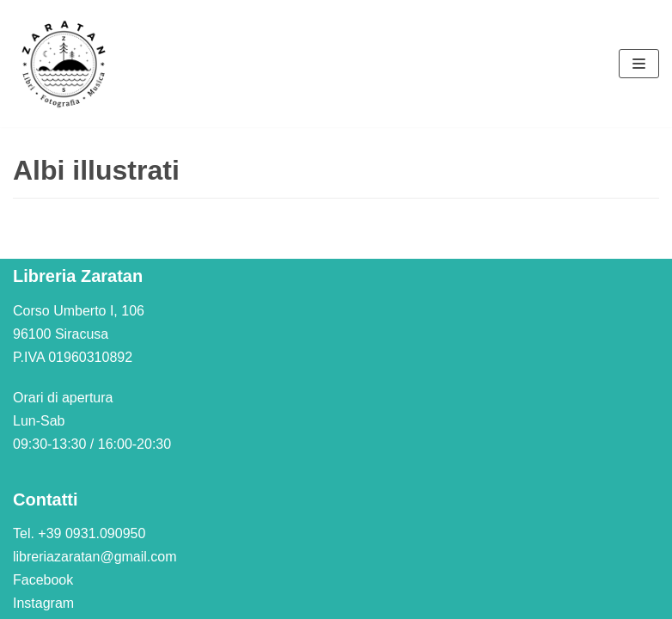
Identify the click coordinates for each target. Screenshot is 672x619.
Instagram (43, 603)
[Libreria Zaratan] (64, 64)
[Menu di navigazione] (639, 64)
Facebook (43, 580)
